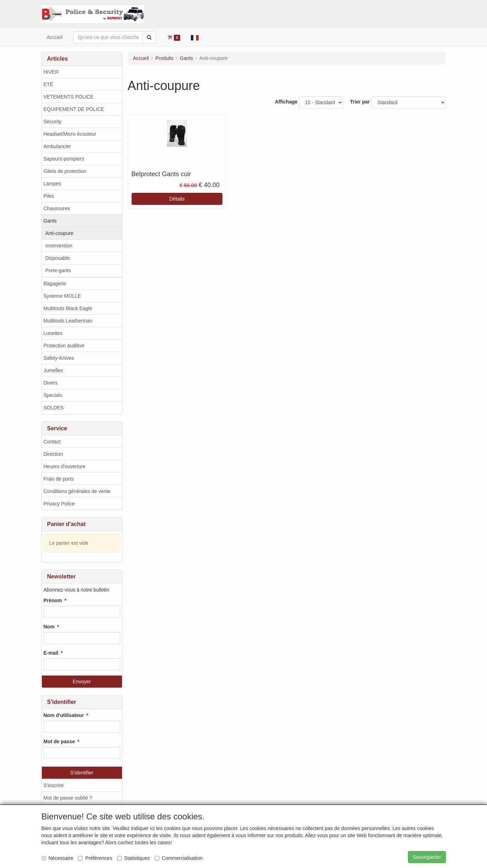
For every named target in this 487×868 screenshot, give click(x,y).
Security (53, 122)
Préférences (95, 858)
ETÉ (48, 84)
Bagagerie (55, 284)
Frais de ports (59, 479)
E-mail (51, 653)
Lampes (52, 184)
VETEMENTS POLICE (69, 97)
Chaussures (57, 208)
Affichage (286, 102)
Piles (49, 196)
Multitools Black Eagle (68, 308)
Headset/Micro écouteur (70, 134)
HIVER (51, 72)
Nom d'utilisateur (64, 715)
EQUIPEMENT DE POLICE (74, 109)
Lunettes (53, 333)
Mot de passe (59, 741)
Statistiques (133, 858)
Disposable (58, 258)
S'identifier (82, 773)
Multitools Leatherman (68, 321)
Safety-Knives (59, 358)
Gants (50, 221)
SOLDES (54, 408)
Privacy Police (59, 504)
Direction (53, 454)
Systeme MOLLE (62, 296)
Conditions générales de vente (77, 491)
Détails (177, 199)
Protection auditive (64, 346)
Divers (51, 383)
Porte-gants (58, 270)
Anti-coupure (59, 233)
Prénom (53, 600)
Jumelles (53, 370)
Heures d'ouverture (65, 466)
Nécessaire (57, 858)
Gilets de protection (65, 171)
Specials (53, 395)
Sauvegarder (427, 857)
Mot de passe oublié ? (68, 798)
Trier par (360, 102)
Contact (52, 442)
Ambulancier (57, 146)
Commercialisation (179, 858)
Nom (49, 627)
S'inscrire (54, 785)
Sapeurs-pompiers (64, 159)
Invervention (59, 246)
